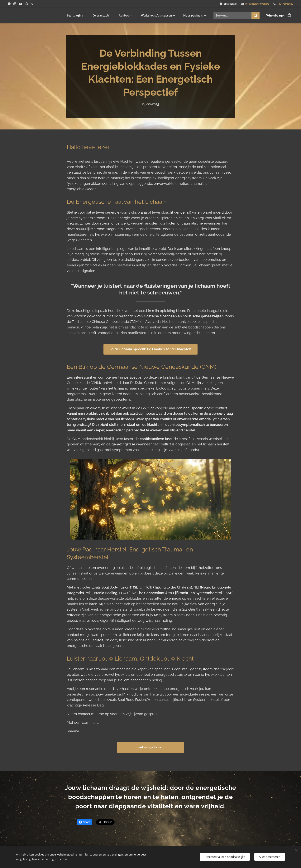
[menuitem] (76, 16)
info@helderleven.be (257, 4)
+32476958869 (285, 4)
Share (85, 822)
